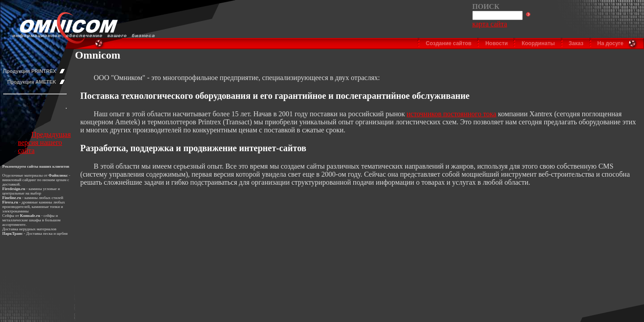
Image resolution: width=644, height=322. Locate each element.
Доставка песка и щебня (47, 233)
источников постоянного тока (451, 114)
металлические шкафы (22, 220)
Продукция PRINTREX (30, 71)
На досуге (610, 43)
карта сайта (490, 24)
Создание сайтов (449, 43)
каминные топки (46, 207)
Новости (496, 43)
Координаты (538, 43)
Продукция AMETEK (32, 82)
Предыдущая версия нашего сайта (44, 142)
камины (31, 198)
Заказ (576, 43)
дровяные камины (37, 202)
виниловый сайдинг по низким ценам (34, 180)
